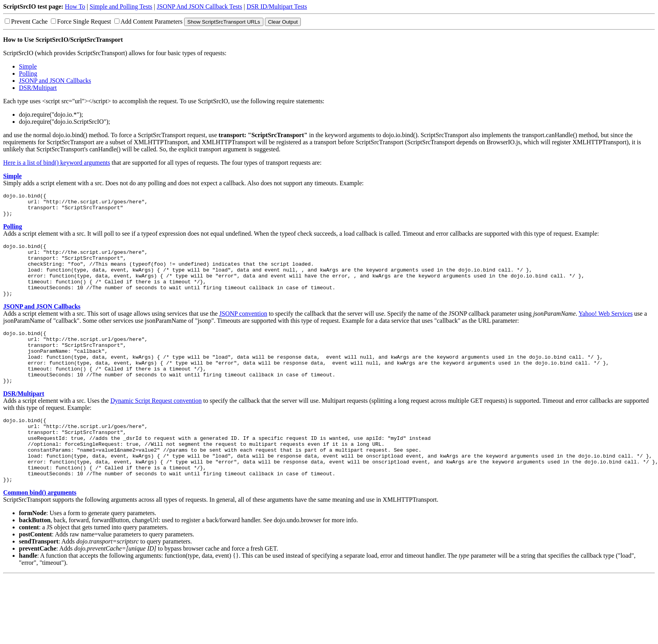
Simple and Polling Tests (121, 7)
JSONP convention (243, 329)
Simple (28, 66)
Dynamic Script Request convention (156, 427)
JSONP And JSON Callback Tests (200, 7)
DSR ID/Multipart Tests (277, 7)
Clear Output (283, 22)
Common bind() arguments (40, 531)
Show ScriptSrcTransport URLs (224, 22)
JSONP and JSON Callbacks (55, 81)
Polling (28, 74)
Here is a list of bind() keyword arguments (57, 163)
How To (75, 7)
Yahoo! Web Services (605, 329)
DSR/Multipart (38, 88)
